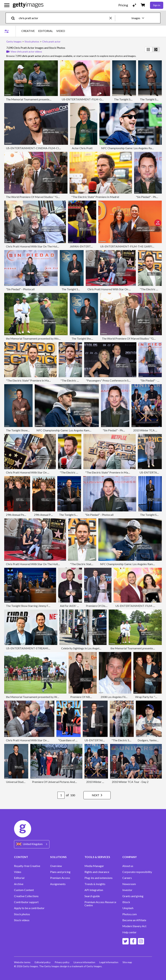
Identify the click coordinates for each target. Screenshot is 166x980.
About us (128, 866)
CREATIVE (28, 31)
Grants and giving (133, 896)
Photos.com (130, 914)
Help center (129, 932)
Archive (19, 884)
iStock (126, 902)
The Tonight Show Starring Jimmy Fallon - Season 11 (37, 606)
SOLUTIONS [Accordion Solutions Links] (58, 857)
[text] (63, 18)
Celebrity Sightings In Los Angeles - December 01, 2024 (94, 648)
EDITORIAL (45, 31)
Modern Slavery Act (134, 926)
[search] (14, 18)
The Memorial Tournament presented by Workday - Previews (43, 99)
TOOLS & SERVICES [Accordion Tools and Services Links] (97, 857)
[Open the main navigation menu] (7, 5)
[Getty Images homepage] (28, 5)
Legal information (109, 962)
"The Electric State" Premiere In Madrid (95, 197)
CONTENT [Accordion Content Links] (21, 857)
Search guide (92, 896)
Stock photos (22, 914)
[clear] (112, 18)
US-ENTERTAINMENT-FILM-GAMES (85, 99)
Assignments (58, 884)
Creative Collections (26, 896)
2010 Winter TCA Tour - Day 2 (105, 782)
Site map (127, 962)
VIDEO (61, 31)
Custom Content (24, 890)
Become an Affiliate (134, 920)
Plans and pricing (60, 872)
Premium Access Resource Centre (100, 904)
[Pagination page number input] (61, 795)
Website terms (22, 962)
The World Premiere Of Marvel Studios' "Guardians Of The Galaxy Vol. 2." (50, 197)
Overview (56, 866)
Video (18, 872)
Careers (127, 878)
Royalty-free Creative (27, 866)
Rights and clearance (97, 872)
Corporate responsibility (137, 872)
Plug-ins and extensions (99, 878)
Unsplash (128, 908)
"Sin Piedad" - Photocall (150, 197)
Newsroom (129, 884)
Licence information (84, 962)
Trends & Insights (95, 884)
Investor (127, 890)
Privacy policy (62, 962)
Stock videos (22, 920)
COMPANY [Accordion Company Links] (130, 857)
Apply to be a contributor (29, 908)
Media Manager (94, 866)
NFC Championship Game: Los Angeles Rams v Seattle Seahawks (75, 430)
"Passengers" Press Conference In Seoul (110, 380)
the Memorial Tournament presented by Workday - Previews (42, 338)
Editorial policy (43, 962)
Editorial (19, 878)
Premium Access (60, 878)
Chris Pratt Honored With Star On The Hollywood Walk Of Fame (45, 246)
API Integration (94, 890)
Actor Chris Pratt (82, 148)
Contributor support (26, 902)
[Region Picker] (32, 844)
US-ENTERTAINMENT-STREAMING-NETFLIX (35, 648)
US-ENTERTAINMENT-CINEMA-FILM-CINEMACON (40, 148)
